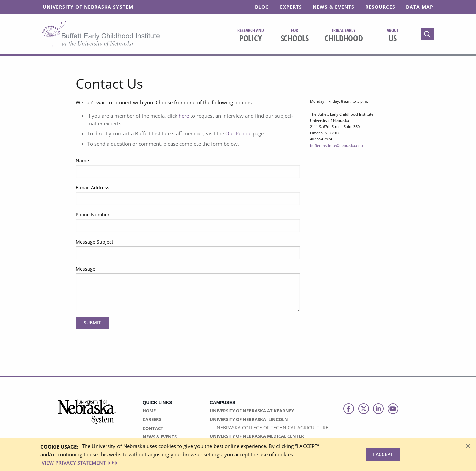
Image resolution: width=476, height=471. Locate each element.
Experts (291, 7)
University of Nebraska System (88, 7)
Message (86, 269)
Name (82, 160)
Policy (251, 35)
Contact (153, 428)
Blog (262, 7)
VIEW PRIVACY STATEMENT (80, 463)
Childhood (344, 35)
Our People (238, 133)
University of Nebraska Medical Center (257, 436)
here (184, 116)
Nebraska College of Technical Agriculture (272, 427)
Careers (152, 419)
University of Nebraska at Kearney (252, 411)
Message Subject (95, 242)
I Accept (383, 454)
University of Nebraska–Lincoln (249, 419)
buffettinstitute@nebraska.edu (336, 145)
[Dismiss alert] (468, 445)
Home (149, 411)
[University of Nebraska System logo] (87, 416)
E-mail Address (93, 187)
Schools (295, 35)
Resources (380, 7)
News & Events (334, 7)
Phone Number (93, 215)
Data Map (420, 7)
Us (393, 35)
